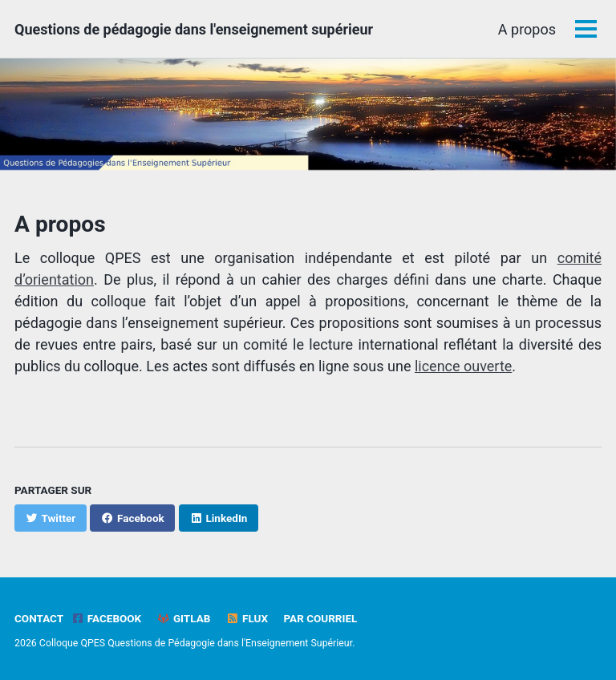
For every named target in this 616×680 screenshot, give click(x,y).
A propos (527, 29)
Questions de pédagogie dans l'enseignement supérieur (194, 29)
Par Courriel (320, 618)
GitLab (184, 618)
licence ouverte (463, 366)
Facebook (107, 618)
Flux (247, 618)
